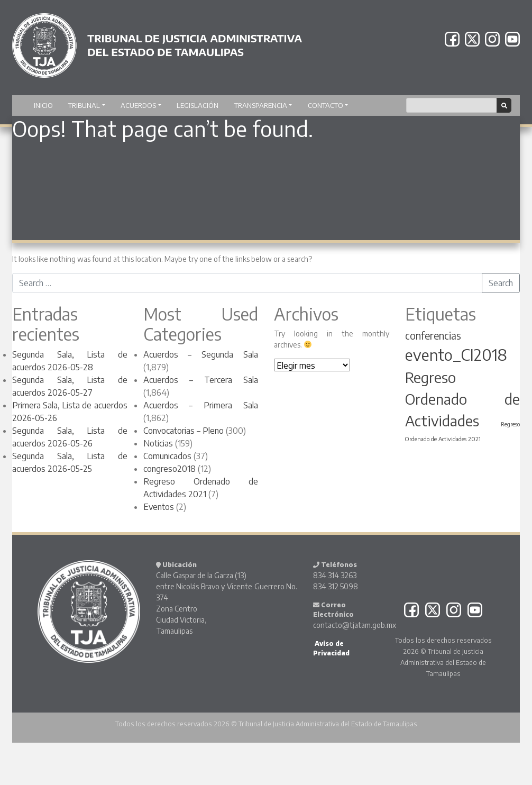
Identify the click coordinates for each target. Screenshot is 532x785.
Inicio (43, 105)
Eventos (159, 507)
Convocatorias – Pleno (184, 431)
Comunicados (167, 456)
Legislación (198, 105)
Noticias (158, 443)
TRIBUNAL (84, 105)
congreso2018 (169, 469)
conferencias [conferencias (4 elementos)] (433, 335)
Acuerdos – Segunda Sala (201, 354)
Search (501, 283)
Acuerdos (138, 105)
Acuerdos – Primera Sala (201, 405)
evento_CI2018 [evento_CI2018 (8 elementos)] (456, 354)
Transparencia (261, 105)
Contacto (325, 105)
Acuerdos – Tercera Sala (201, 380)
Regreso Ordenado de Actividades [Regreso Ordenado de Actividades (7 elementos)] (463, 399)
